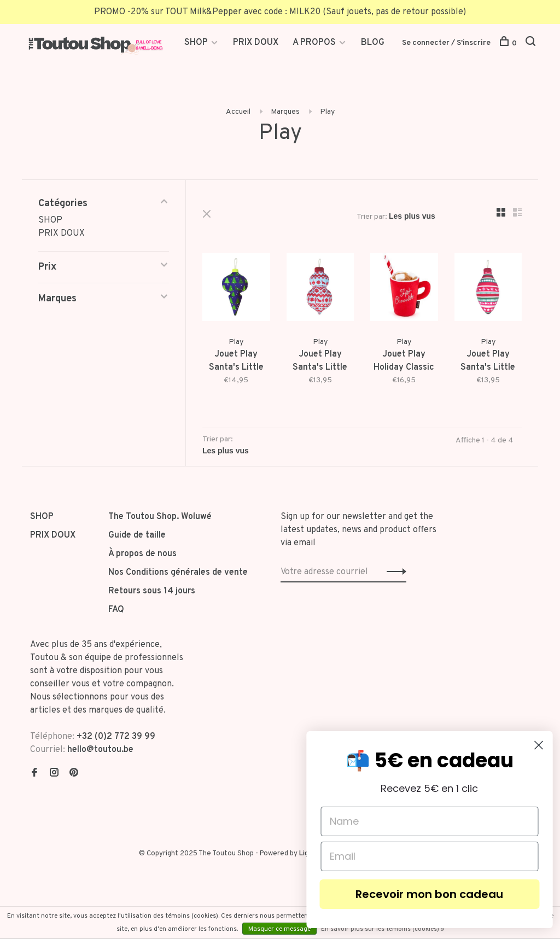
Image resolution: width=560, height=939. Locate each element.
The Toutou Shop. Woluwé (160, 517)
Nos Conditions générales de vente (178, 573)
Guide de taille (137, 535)
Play (327, 112)
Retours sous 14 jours (152, 591)
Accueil (238, 112)
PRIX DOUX (256, 43)
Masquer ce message (279, 929)
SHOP (197, 43)
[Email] (448, 856)
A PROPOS (314, 43)
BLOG (373, 43)
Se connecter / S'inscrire (446, 43)
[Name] (448, 821)
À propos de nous (142, 554)
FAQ (116, 610)
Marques (285, 112)
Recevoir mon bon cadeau (448, 894)
